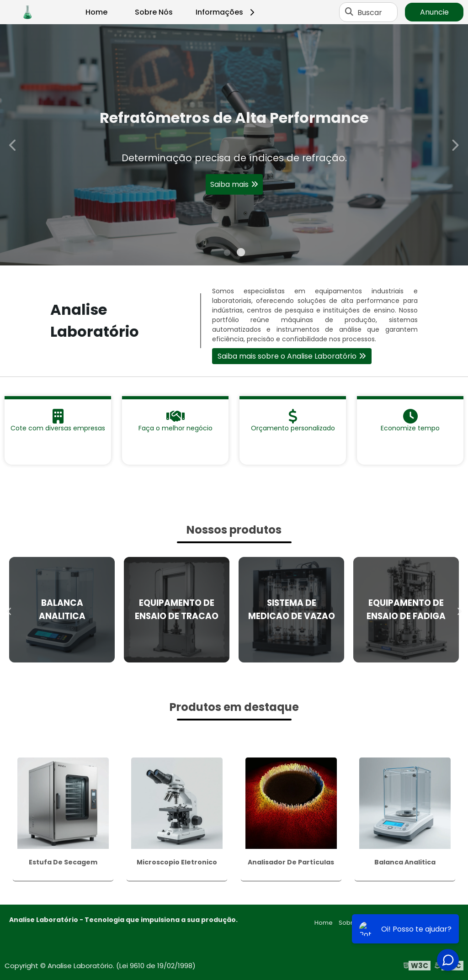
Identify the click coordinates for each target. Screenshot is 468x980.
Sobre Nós (154, 12)
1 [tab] (227, 254)
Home (96, 12)
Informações (226, 12)
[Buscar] (349, 12)
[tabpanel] (234, 145)
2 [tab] (241, 254)
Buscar (370, 12)
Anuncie (434, 12)
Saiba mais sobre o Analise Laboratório (287, 356)
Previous (13, 145)
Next (455, 145)
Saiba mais (229, 188)
